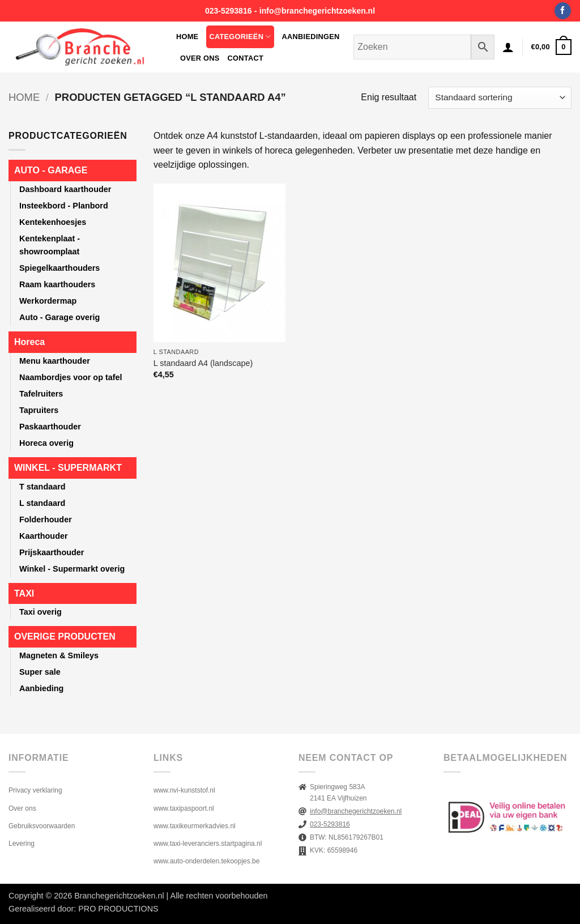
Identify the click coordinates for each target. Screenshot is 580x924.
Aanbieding (41, 688)
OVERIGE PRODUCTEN (65, 636)
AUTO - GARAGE (51, 170)
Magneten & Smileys (59, 655)
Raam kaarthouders (57, 284)
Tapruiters (39, 410)
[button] (508, 47)
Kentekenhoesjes (53, 222)
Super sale (40, 672)
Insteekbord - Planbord (64, 206)
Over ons (200, 58)
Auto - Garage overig (59, 317)
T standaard (42, 487)
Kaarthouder (44, 536)
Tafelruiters (41, 394)
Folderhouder (46, 520)
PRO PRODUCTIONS (118, 909)
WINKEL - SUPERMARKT (68, 468)
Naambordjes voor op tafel (71, 377)
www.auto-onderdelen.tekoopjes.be (206, 861)
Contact (246, 58)
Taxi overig (40, 612)
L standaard (42, 503)
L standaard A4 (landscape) (203, 363)
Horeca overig (46, 443)
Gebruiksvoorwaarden (42, 826)
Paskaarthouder (50, 427)
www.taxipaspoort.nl (184, 808)
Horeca (29, 342)
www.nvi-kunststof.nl (184, 790)
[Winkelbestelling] (500, 98)
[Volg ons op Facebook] (563, 11)
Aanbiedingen (311, 37)
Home (187, 37)
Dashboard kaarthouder (65, 189)
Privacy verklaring (35, 790)
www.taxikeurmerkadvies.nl (195, 826)
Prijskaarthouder (52, 552)
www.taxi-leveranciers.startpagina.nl (208, 844)
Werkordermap (48, 301)
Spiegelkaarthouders (59, 268)
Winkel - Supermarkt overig (72, 569)
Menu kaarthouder (55, 361)
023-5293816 (229, 11)
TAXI (24, 593)
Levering (22, 844)
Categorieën (240, 37)
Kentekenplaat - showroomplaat (50, 245)
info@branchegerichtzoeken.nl (317, 11)
